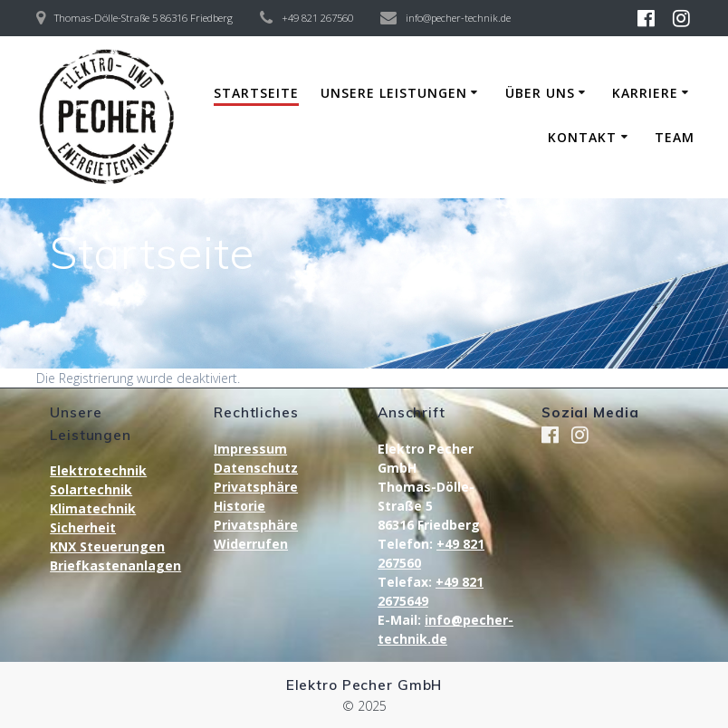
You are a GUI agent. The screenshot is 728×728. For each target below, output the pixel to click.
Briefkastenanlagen (115, 565)
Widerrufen (251, 544)
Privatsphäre (256, 487)
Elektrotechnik (98, 470)
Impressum (250, 449)
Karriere (645, 93)
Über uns (540, 93)
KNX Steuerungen (107, 546)
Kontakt (582, 137)
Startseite (256, 93)
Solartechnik (91, 489)
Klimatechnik (93, 508)
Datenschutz (256, 468)
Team (675, 137)
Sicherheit (83, 527)
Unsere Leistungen (394, 93)
